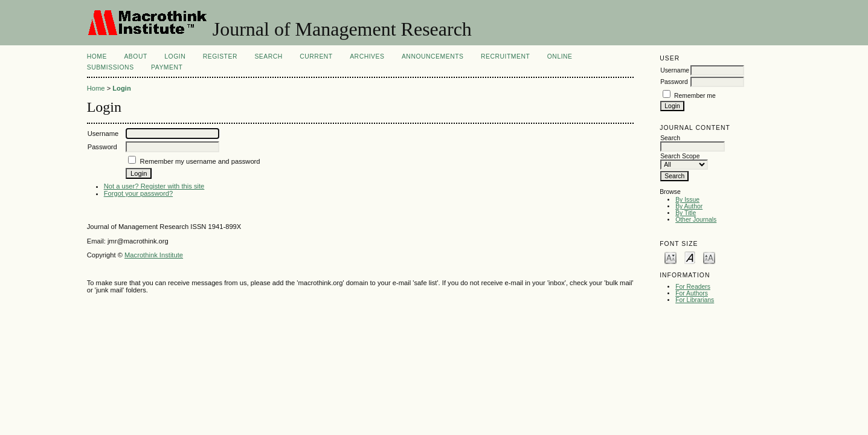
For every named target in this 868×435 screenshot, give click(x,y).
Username (675, 70)
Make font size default (690, 257)
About (135, 56)
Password (674, 82)
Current (316, 56)
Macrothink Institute (154, 255)
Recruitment (505, 56)
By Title (686, 213)
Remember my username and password (200, 161)
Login (175, 56)
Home (97, 56)
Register (220, 56)
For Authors (692, 293)
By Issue (687, 200)
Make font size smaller (670, 257)
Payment (167, 67)
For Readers (693, 287)
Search (268, 56)
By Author (689, 206)
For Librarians (695, 300)
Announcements (433, 56)
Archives (367, 56)
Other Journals (696, 220)
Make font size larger (709, 257)
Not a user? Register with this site (154, 186)
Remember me (695, 96)
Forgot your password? (138, 193)
